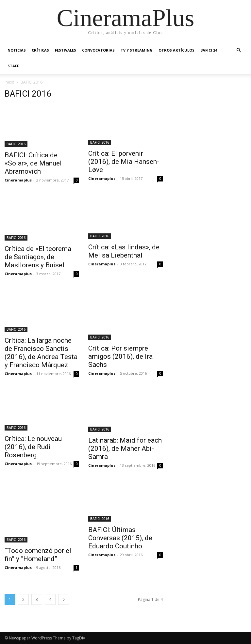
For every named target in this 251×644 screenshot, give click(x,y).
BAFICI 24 (209, 50)
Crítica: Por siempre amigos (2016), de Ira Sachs (120, 356)
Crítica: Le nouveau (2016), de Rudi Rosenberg (33, 447)
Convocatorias (98, 50)
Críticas (40, 50)
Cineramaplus (18, 180)
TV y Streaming (137, 50)
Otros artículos (176, 50)
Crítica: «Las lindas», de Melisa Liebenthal (124, 251)
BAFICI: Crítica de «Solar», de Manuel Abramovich (33, 163)
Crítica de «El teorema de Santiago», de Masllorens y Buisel (38, 257)
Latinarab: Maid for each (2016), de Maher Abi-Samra (125, 448)
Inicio (9, 82)
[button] (239, 50)
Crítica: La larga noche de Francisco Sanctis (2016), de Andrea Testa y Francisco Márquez (41, 353)
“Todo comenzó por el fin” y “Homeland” (38, 555)
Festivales (66, 50)
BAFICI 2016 (16, 144)
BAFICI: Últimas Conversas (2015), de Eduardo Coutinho (120, 538)
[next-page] (64, 599)
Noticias (17, 50)
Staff (13, 66)
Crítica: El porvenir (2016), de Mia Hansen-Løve (124, 162)
